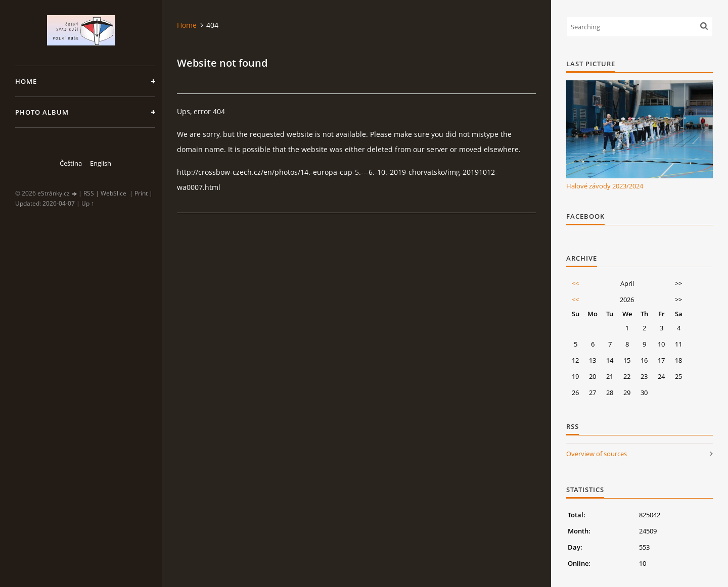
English (101, 163)
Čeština (71, 163)
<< (575, 283)
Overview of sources (597, 454)
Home (26, 81)
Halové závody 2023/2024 (605, 186)
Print (141, 193)
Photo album (42, 112)
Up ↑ (88, 203)
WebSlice (113, 193)
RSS (89, 193)
